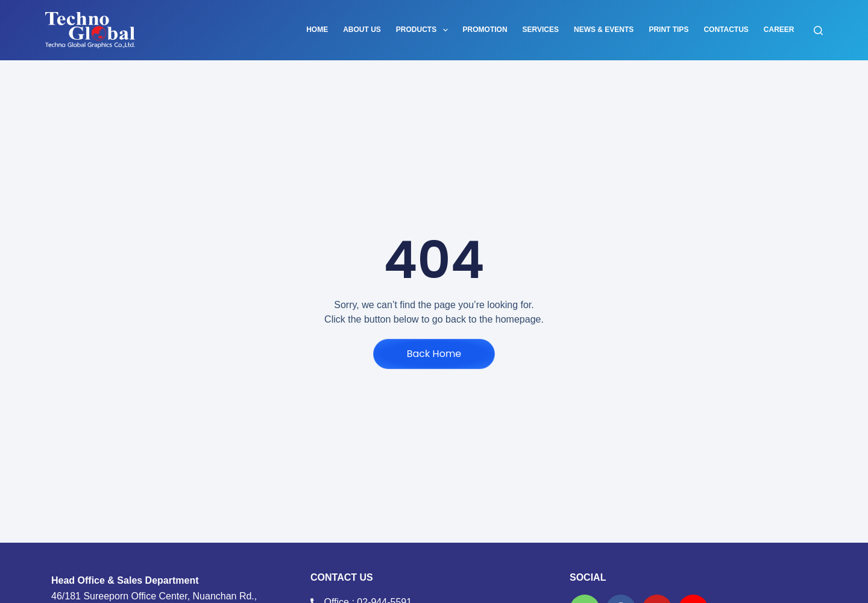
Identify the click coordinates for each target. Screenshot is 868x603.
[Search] (818, 30)
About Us (362, 30)
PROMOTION (485, 30)
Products (424, 30)
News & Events (604, 30)
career (779, 30)
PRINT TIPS (668, 30)
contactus (726, 30)
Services (541, 30)
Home (317, 30)
